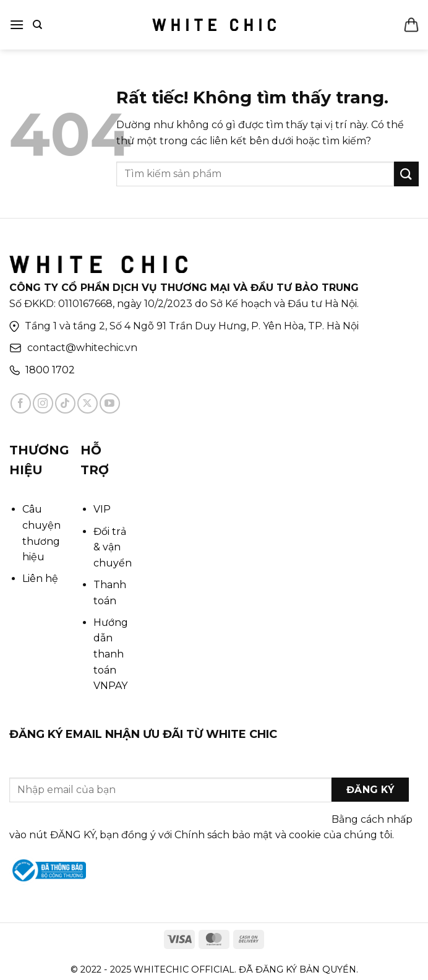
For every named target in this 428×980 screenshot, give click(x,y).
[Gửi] (406, 174)
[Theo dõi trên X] (88, 403)
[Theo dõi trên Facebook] (21, 403)
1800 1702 (50, 370)
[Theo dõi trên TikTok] (65, 403)
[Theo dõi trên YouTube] (110, 403)
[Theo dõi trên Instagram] (43, 403)
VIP (102, 509)
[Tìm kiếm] (37, 25)
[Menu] (17, 24)
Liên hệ (40, 579)
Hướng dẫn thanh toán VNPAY (111, 654)
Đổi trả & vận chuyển (113, 547)
